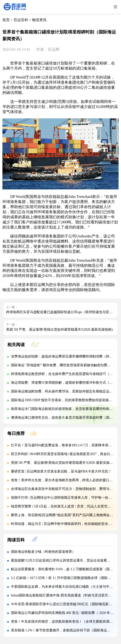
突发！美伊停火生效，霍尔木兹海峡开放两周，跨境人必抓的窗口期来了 (65, 480)
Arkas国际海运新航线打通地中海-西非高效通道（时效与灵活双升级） (63, 595)
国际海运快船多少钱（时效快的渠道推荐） (43, 552)
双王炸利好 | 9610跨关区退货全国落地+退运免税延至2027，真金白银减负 (66, 454)
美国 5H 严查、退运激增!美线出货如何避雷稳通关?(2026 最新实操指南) (59, 330)
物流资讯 (39, 20)
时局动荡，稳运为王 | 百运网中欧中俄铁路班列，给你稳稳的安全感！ (63, 524)
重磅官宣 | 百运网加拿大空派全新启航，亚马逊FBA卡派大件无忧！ (61, 471)
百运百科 (21, 20)
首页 (6, 20)
